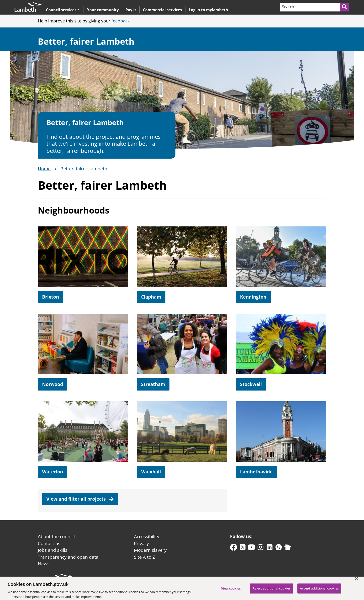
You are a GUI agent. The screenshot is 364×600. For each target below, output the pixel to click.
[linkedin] (270, 548)
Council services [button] (63, 10)
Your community (103, 10)
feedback (121, 21)
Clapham (151, 297)
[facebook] (234, 548)
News (44, 564)
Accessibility (147, 536)
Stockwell (251, 384)
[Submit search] (345, 7)
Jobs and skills (53, 550)
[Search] (310, 7)
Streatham (153, 384)
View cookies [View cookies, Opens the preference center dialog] (231, 591)
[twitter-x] (243, 548)
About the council (56, 536)
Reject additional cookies (272, 591)
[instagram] (261, 548)
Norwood (53, 384)
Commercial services (162, 10)
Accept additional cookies (319, 591)
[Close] (356, 581)
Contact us (49, 543)
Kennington (253, 297)
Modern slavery (150, 550)
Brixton (51, 297)
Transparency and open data (68, 557)
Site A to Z (144, 557)
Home (44, 169)
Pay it (131, 10)
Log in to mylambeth (208, 10)
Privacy (141, 543)
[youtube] (251, 548)
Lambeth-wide (256, 472)
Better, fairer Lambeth (86, 41)
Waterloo (53, 472)
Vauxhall (151, 472)
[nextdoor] (288, 548)
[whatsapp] (279, 548)
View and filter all (80, 499)
